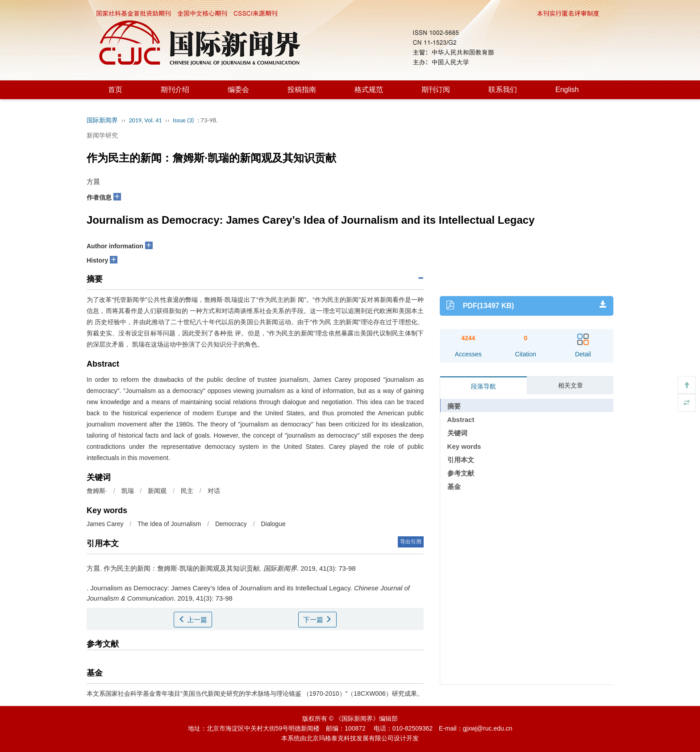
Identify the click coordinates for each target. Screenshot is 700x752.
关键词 (457, 433)
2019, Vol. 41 (146, 120)
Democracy (231, 524)
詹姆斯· (97, 491)
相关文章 (571, 385)
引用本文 (461, 460)
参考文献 (461, 473)
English (567, 90)
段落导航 (483, 386)
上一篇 (193, 620)
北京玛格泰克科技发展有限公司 (350, 738)
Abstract (461, 420)
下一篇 (317, 620)
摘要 (454, 406)
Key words (464, 446)
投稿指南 (302, 90)
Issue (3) (183, 120)
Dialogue (273, 524)
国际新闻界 (102, 120)
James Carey (105, 524)
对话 (214, 491)
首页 (115, 90)
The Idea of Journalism (169, 524)
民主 (187, 491)
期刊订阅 (436, 90)
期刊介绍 (175, 90)
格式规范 (369, 90)
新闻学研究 (102, 135)
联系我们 (503, 90)
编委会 (238, 90)
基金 (454, 487)
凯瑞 (128, 491)
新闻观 (157, 491)
